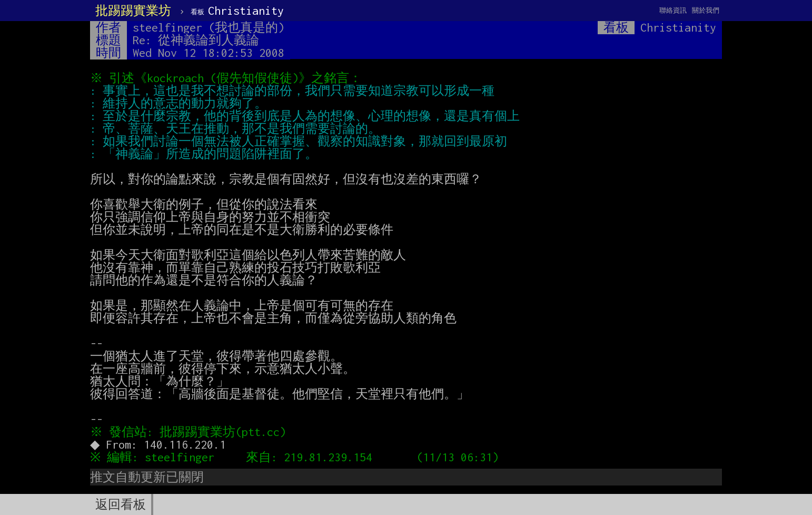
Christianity (237, 11)
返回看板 (121, 504)
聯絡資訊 (673, 10)
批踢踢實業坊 (133, 11)
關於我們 (706, 10)
